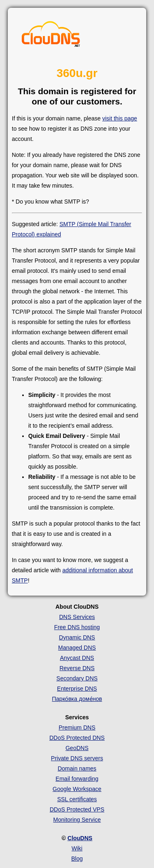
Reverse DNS (77, 668)
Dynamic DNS (77, 637)
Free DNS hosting (77, 627)
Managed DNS (77, 648)
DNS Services (77, 617)
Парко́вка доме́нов (77, 699)
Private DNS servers (77, 758)
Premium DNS (77, 727)
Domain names (77, 768)
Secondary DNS (77, 678)
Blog (77, 859)
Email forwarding (77, 779)
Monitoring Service (77, 820)
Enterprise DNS (77, 689)
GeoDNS (77, 748)
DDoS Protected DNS (77, 738)
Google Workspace (77, 789)
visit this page (120, 118)
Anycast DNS (77, 658)
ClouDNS (80, 838)
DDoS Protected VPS (77, 809)
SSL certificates (77, 799)
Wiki (77, 848)
